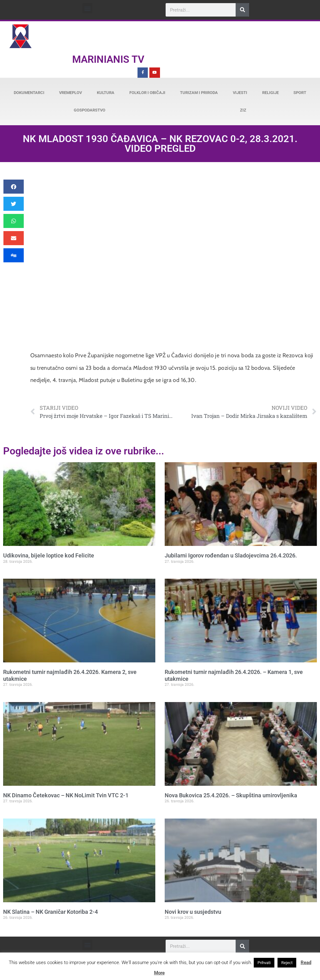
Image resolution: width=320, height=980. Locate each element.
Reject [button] (287, 963)
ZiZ (243, 110)
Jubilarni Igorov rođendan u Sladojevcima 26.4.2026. (231, 555)
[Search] (242, 10)
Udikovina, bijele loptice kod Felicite (49, 555)
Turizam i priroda (199, 93)
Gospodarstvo (90, 110)
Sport (300, 93)
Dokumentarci (29, 93)
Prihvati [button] (264, 963)
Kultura (106, 93)
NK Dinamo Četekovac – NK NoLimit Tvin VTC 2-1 (66, 795)
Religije (270, 93)
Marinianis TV (108, 59)
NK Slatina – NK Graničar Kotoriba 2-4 (50, 912)
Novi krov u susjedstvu (193, 912)
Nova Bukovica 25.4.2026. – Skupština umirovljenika (231, 795)
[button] (87, 8)
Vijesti (240, 93)
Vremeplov (70, 93)
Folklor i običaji (147, 93)
